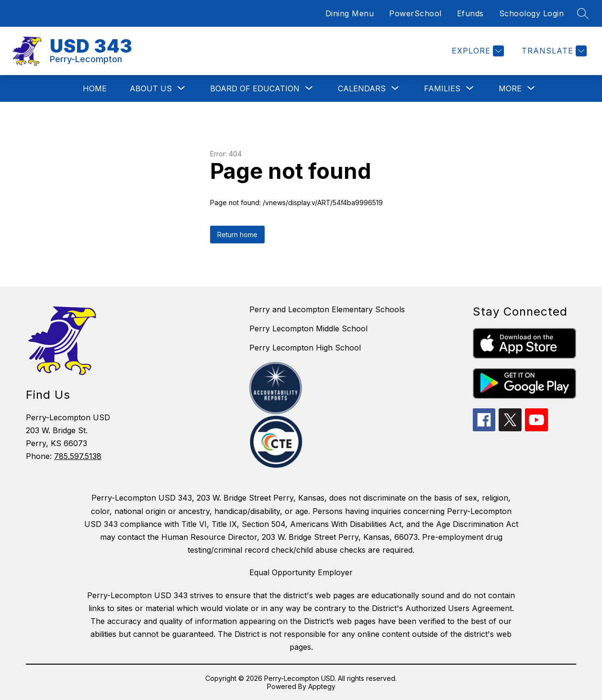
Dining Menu (350, 13)
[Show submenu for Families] (442, 88)
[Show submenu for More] (510, 88)
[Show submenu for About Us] (151, 88)
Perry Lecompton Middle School (308, 328)
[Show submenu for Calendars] (362, 88)
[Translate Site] (553, 51)
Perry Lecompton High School (305, 348)
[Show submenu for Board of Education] (255, 88)
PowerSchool (415, 13)
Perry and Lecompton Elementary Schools (327, 309)
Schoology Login (532, 13)
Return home (237, 235)
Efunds (470, 13)
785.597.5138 (78, 456)
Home (95, 88)
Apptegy (322, 686)
